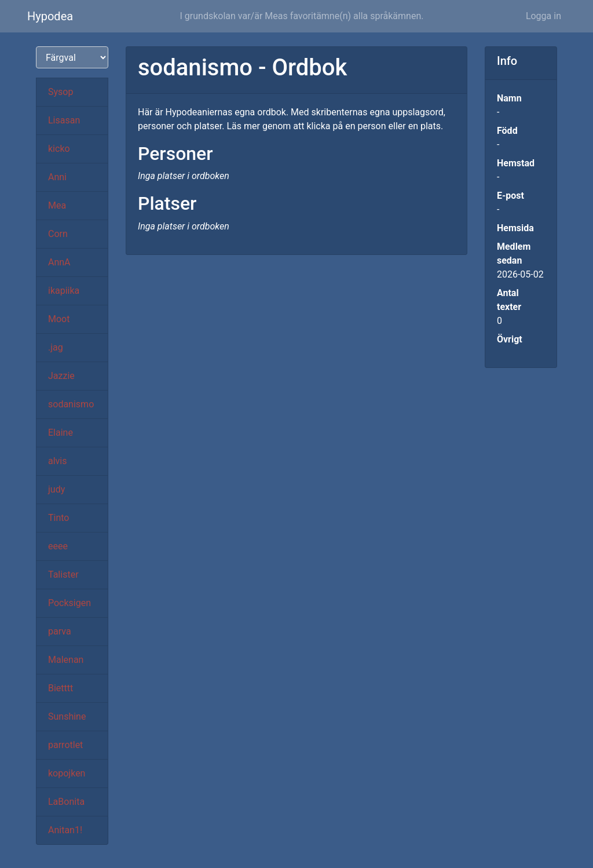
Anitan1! (65, 830)
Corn (58, 234)
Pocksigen (69, 603)
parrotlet (65, 745)
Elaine (61, 433)
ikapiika (64, 291)
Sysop (61, 92)
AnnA (59, 262)
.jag (56, 347)
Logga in (543, 16)
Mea (57, 205)
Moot (59, 319)
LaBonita (66, 802)
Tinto (58, 518)
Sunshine (67, 716)
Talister (63, 575)
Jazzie (61, 376)
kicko (59, 149)
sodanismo (71, 404)
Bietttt (61, 688)
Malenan (66, 660)
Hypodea (50, 16)
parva (60, 631)
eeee (58, 546)
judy (56, 489)
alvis (58, 461)
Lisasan (64, 120)
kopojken (67, 773)
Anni (57, 177)
